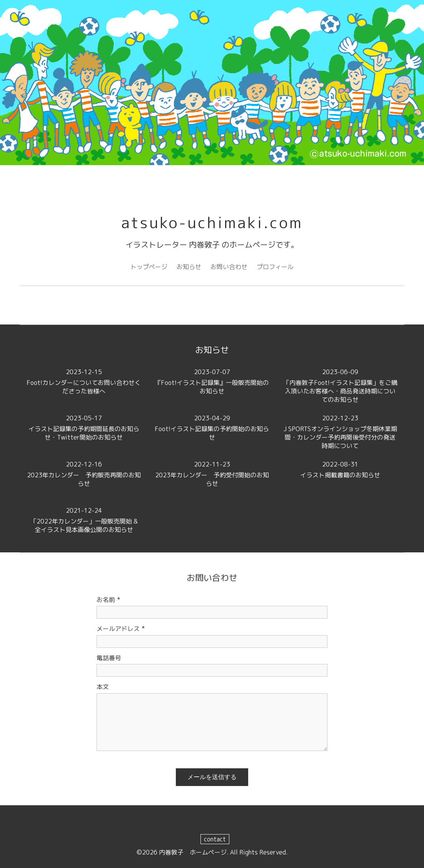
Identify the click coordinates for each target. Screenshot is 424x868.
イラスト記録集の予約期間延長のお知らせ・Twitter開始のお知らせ (84, 428)
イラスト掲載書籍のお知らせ (340, 469)
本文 (103, 687)
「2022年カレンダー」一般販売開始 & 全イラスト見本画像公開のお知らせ (88, 520)
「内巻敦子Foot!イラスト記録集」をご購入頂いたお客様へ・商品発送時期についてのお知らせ (340, 386)
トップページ (149, 267)
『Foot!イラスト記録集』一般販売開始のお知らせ (212, 381)
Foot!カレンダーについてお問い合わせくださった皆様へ (84, 381)
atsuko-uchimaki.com (212, 222)
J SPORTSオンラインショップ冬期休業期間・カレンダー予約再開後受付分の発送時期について (340, 432)
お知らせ (189, 267)
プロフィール (275, 267)
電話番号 (109, 658)
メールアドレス (121, 629)
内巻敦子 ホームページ (193, 852)
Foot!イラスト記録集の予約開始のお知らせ (212, 428)
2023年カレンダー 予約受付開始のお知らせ (212, 474)
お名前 (109, 600)
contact (215, 839)
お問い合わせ (229, 267)
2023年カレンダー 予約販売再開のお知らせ (84, 474)
